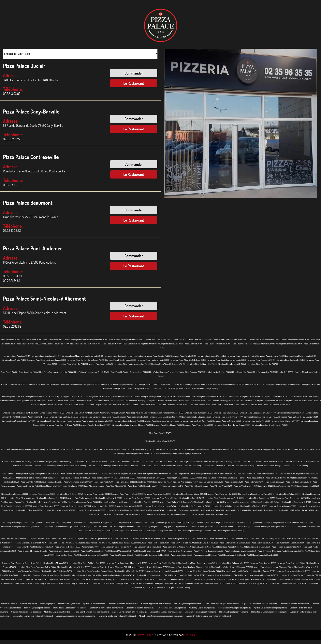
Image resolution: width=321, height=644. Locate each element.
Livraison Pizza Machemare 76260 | (151, 510)
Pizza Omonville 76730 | (212, 397)
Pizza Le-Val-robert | (199, 453)
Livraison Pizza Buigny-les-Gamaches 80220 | (45, 502)
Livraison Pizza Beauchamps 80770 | (261, 498)
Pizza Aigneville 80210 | (309, 474)
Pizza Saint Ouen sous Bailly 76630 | (96, 551)
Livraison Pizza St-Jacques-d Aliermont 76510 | (246, 579)
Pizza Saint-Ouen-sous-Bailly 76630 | (265, 539)
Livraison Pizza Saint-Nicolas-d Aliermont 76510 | (190, 567)
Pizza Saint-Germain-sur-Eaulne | (60, 449)
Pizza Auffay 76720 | (40, 397)
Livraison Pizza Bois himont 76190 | (47, 356)
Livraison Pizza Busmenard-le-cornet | (115, 502)
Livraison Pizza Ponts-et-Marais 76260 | (128, 494)
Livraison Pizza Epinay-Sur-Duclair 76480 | (289, 384)
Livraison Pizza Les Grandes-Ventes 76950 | (270, 425)
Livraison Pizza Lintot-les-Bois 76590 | (166, 417)
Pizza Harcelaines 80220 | (126, 482)
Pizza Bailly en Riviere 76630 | (181, 551)
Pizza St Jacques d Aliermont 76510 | (273, 551)
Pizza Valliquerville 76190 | (271, 344)
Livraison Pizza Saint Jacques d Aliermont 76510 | (287, 579)
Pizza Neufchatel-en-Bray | (12, 449)
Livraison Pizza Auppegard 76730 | (199, 413)
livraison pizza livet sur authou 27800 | (130, 531)
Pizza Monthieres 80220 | (73, 486)
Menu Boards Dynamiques (69, 604)
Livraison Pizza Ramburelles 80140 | (51, 498)
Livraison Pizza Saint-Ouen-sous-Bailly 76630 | (37, 567)
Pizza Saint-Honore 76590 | (200, 405)
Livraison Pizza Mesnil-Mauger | (269, 466)
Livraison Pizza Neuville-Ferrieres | (125, 466)
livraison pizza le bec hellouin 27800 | (261, 522)
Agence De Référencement (94, 604)
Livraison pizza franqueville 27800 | (98, 531)
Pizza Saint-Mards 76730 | (256, 397)
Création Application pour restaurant (156, 604)
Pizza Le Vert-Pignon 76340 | (246, 486)
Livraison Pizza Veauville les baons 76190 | (169, 364)
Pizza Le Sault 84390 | (154, 486)
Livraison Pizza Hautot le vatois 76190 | (154, 360)
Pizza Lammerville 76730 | (234, 397)
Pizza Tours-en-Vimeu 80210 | (137, 474)
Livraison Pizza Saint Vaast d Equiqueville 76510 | (300, 575)
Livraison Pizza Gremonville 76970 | (263, 364)
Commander (134, 73)
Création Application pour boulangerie (200, 612)
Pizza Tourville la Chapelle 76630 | (239, 555)
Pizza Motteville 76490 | (174, 344)
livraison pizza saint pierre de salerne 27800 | (48, 522)
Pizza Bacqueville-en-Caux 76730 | (188, 397)
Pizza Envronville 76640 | (293, 344)
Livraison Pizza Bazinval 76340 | (165, 498)
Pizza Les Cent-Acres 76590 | (301, 401)
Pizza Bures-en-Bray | (201, 449)
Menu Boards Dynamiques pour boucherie (92, 612)
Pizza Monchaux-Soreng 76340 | (299, 482)
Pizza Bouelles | (237, 449)
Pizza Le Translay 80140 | (174, 486)
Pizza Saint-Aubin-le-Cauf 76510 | (66, 539)
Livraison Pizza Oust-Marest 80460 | (181, 510)
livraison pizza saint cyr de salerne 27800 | (200, 531)
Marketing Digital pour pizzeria (202, 608)
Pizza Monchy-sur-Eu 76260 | (29, 486)
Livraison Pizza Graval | (150, 466)
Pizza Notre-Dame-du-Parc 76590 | (275, 401)
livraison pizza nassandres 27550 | (192, 527)
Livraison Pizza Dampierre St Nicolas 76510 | (117, 575)
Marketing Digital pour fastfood (37, 608)
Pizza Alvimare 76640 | (198, 340)
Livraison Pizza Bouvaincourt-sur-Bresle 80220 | (226, 498)
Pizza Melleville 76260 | (255, 482)
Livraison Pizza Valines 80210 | (289, 494)
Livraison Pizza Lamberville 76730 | (64, 417)
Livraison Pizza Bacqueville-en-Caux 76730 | (258, 413)
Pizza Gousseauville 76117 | (52, 482)
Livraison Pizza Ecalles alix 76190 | (292, 360)
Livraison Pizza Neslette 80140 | (98, 494)
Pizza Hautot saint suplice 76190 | (218, 344)
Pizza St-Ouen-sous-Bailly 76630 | (154, 551)
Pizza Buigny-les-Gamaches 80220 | (181, 478)
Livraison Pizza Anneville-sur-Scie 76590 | (262, 417)
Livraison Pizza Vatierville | (143, 462)
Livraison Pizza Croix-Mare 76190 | (213, 356)
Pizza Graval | (310, 449)
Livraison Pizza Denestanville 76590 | (134, 417)
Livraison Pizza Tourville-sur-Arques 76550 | (233, 425)
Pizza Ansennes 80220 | (12, 478)
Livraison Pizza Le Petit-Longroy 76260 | (161, 506)
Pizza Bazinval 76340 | (32, 478)
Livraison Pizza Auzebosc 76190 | (18, 356)
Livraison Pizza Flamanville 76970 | (242, 356)
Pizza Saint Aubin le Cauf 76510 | (232, 547)
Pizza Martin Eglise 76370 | (182, 555)
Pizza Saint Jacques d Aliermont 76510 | (241, 551)
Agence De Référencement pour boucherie (129, 612)
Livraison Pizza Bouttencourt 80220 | (292, 498)
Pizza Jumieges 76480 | (140, 372)
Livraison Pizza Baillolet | (274, 462)
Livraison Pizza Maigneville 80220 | (92, 510)
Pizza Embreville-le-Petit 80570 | (279, 478)
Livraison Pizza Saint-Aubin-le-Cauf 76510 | (88, 563)
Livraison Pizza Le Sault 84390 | (235, 510)
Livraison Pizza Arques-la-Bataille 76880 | (294, 571)
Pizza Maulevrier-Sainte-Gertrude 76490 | (60, 340)
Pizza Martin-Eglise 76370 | (263, 543)
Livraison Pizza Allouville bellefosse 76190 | (189, 360)
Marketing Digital (48, 604)
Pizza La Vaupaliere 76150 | (265, 372)
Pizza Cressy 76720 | (57, 397)
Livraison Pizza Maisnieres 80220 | (283, 506)
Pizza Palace (145, 635)
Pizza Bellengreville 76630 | (179, 539)
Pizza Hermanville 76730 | (124, 397)
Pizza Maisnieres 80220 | (275, 482)
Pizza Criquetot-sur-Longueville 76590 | (223, 401)
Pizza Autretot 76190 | (118, 340)
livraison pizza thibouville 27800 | (128, 527)
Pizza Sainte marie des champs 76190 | (265, 340)
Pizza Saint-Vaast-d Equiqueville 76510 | (97, 539)
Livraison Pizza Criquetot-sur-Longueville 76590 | (94, 421)
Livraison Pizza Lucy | (63, 462)
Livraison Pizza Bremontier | (215, 466)
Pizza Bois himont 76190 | (32, 340)
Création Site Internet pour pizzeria (140, 608)
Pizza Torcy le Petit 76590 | (300, 551)
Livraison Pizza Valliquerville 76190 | (202, 364)
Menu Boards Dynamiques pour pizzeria (234, 608)
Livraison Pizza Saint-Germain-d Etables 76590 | (132, 425)
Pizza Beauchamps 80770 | (103, 478)
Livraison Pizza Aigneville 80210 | (109, 498)
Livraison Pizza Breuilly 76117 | (192, 498)
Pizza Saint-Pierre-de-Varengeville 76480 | (56, 372)
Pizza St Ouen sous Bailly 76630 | (125, 551)
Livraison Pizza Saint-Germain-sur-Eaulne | (91, 462)
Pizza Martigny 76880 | (91, 547)
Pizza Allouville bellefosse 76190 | (56, 344)
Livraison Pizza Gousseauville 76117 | (297, 502)
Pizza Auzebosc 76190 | (11, 340)
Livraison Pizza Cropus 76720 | (104, 413)
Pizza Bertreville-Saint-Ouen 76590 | (304, 397)
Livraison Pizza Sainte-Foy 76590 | (257, 421)
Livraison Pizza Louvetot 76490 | (101, 364)
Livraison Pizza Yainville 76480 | (158, 384)
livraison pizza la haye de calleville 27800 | (167, 522)
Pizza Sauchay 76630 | (200, 539)
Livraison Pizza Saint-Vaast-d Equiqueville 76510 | (127, 563)
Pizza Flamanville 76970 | (178, 340)
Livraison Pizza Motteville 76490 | (73, 364)
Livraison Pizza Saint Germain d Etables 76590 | (180, 583)
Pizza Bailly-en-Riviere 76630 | (294, 539)
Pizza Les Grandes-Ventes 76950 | (277, 405)
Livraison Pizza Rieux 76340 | (209, 510)
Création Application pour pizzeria (172, 608)
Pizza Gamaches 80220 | (12, 474)
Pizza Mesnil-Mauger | (181, 453)
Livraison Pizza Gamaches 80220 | (15, 494)
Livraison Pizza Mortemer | (99, 466)
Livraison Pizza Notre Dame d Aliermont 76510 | (60, 579)
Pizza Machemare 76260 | (95, 486)
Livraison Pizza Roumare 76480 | (257, 384)
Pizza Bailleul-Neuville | (221, 449)
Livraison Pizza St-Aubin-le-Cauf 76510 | (153, 575)
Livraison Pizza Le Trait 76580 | (164, 388)
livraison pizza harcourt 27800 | (198, 522)
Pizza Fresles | (173, 449)
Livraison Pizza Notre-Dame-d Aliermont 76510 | (198, 563)
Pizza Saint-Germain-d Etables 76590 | (173, 405)
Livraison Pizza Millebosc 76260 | (226, 506)
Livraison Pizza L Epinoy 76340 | (71, 494)
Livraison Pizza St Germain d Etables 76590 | (219, 583)
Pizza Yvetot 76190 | (241, 340)
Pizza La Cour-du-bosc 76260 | (212, 482)
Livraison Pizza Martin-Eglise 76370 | (130, 571)
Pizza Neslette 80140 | (70, 474)
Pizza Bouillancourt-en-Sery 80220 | (151, 478)
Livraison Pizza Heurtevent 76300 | (46, 506)
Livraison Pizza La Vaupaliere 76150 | (135, 388)
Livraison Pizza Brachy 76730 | (227, 413)
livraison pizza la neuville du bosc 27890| (223, 527)
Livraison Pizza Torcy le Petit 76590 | (42, 583)
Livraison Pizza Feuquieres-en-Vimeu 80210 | (257, 494)
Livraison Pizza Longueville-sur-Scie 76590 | (21, 413)
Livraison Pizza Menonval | (120, 462)
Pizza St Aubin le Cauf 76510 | (259, 547)
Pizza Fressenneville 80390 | (161, 474)
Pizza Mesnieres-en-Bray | (139, 449)
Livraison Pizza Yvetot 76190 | (14, 360)
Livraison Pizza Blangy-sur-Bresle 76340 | (82, 502)
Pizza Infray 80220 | (145, 482)
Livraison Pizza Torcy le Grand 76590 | (74, 583)
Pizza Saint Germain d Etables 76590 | (126, 555)
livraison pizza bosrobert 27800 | (80, 522)
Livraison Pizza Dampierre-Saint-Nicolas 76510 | (23, 563)
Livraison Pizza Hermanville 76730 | (169, 413)
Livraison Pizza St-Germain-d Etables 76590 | (141, 583)
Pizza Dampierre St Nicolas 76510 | (177, 547)
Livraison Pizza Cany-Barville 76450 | (161, 441)
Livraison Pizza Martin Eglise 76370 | (253, 583)
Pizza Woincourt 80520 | (289, 474)
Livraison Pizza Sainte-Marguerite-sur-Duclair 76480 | (122, 384)
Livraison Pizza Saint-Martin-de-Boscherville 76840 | (221, 384)
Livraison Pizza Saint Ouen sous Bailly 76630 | (100, 579)
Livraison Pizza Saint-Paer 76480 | (42, 384)
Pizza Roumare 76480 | (195, 372)
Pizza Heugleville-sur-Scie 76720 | (98, 397)
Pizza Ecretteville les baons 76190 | (296, 340)
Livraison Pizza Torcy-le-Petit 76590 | (199, 425)
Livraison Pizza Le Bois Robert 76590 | (106, 583)
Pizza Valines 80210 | (211, 474)
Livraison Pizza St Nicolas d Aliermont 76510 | (111, 567)
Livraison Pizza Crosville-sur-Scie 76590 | (19, 421)
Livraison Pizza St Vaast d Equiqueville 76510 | (21, 579)
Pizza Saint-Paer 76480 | (29, 372)
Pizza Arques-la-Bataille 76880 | (68, 547)
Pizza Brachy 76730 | (164, 397)
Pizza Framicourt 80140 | (304, 478)
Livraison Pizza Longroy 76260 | (43, 494)
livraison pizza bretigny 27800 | (16, 522)
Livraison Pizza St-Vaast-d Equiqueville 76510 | (260, 575)
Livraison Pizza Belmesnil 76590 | (129, 421)
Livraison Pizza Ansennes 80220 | (137, 498)
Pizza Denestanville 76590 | (12, 401)
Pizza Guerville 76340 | (30, 482)
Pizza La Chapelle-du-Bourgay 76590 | (136, 401)
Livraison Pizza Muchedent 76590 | (286, 421)
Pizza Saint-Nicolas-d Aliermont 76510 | (64, 543)
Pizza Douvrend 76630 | (240, 539)
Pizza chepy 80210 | (228, 474)
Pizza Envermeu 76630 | (220, 539)
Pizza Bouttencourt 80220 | (125, 478)
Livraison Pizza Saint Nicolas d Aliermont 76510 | (232, 567)
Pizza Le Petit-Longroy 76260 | (186, 482)
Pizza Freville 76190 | (136, 340)
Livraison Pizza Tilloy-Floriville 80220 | (294, 510)
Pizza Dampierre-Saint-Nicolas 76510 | (17, 539)
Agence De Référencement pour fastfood (106, 608)
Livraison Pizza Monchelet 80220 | (29, 510)
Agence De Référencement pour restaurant (259, 604)
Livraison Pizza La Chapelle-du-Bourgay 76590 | (299, 417)
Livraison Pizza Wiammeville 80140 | (185, 514)
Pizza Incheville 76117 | (163, 482)
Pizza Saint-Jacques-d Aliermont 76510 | (131, 543)
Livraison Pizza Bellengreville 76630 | (235, 563)
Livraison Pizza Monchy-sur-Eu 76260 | (60, 510)
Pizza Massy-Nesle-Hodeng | (256, 449)
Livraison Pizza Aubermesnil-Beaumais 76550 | (165, 571)
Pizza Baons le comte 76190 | (220, 340)
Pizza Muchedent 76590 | (74, 405)
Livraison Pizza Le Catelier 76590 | (228, 421)
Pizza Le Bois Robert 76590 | (68, 555)
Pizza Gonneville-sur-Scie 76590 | (193, 401)
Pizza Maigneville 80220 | (52, 486)
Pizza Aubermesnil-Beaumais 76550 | (290, 543)
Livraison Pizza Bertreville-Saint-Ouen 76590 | (99, 417)
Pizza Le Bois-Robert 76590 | (145, 405)
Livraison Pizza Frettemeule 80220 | (238, 502)
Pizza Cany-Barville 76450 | (160, 433)
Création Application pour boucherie (26, 612)
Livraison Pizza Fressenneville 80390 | (222, 494)
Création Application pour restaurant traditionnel (76, 616)
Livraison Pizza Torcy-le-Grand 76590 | (63, 425)
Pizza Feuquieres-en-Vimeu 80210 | (187, 474)
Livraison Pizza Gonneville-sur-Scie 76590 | (55, 421)
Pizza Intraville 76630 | (27, 547)
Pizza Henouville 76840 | (243, 372)
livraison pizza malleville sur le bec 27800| (228, 522)
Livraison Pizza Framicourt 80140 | (209, 502)
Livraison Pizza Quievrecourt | (230, 462)
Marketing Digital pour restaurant (188, 604)
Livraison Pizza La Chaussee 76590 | (197, 417)
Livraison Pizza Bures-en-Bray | (298, 462)
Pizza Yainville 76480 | (120, 372)
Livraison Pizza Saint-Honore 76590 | (168, 425)
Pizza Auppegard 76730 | (145, 397)
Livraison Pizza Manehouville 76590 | (228, 417)
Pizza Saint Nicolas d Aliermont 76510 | (98, 543)
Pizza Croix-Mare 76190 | (156, 340)
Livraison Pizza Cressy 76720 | (78, 413)
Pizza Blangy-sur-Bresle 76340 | (210, 478)
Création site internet (9, 604)
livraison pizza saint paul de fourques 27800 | (164, 531)
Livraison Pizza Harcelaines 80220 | (75, 506)
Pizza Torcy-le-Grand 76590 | (120, 405)
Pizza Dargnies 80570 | (256, 478)
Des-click (189, 635)
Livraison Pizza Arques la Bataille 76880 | (173, 587)
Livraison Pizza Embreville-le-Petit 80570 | (176, 502)
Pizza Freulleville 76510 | (124, 539)
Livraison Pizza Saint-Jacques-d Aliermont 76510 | (273, 567)
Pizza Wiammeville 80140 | (286, 486)
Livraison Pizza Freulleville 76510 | (163, 563)
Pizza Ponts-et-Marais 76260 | (92, 474)
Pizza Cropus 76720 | (75, 397)
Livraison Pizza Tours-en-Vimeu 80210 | (189, 494)
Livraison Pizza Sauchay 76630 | (264, 563)
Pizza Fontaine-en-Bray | (161, 453)
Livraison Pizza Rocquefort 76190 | (262, 360)
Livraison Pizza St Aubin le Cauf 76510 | (223, 575)
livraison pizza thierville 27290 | (231, 531)
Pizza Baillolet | (186, 449)
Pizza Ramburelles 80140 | (268, 474)
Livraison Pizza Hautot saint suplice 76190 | (133, 364)
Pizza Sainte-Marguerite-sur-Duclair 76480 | (92, 372)
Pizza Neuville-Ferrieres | (293, 449)
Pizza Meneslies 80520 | (114, 474)
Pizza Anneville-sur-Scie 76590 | (106, 401)
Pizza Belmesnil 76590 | (250, 401)
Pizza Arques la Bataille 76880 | (266, 555)
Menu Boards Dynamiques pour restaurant (222, 604)
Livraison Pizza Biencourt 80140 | (22, 498)
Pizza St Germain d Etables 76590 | (156, 555)
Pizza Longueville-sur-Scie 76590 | (17, 397)
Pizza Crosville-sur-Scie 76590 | (165, 401)
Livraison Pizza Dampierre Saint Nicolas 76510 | (40, 575)
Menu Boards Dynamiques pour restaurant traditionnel (161, 616)
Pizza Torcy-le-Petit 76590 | (223, 405)
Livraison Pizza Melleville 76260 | (254, 506)
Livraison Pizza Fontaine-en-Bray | (241, 466)
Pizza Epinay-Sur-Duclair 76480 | (218, 372)
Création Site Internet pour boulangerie (166, 612)
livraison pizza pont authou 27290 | (108, 522)
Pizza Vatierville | (96, 449)
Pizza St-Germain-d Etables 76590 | (95, 555)
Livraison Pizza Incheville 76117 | (129, 506)
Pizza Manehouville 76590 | (81, 401)
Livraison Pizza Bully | (193, 466)
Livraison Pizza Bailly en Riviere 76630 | (210, 579)
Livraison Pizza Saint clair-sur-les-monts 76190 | (228, 360)
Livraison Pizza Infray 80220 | (103, 506)
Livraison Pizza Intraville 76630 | (236, 571)
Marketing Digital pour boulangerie (234, 612)
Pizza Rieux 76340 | (136, 486)
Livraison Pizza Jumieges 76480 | (185, 384)
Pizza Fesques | (30, 449)
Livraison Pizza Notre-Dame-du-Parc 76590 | (162, 421)
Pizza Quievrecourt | (158, 449)
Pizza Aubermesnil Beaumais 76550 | (209, 555)
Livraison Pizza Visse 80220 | (158, 514)
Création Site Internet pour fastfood (294, 604)
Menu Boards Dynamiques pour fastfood (70, 608)
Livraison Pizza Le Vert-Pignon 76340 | (129, 514)
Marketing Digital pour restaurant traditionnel (117, 616)
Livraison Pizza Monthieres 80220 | (121, 510)
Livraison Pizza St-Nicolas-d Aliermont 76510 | (150, 567)
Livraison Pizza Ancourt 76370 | (263, 571)
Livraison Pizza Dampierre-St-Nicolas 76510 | (79, 575)
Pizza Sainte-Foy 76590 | (53, 405)
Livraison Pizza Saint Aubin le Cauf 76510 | (188, 575)
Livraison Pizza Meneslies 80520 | (159, 494)
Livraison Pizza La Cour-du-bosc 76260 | (195, 506)
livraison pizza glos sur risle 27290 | (33, 527)
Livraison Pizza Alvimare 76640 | (271, 356)
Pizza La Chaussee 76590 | (59, 401)
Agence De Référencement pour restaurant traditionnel (209, 616)
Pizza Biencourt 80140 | (247, 474)
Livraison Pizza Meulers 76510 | (56, 563)
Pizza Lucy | (42, 449)
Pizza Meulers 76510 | (42, 539)
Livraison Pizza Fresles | (253, 462)
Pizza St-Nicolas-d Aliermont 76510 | (32, 543)
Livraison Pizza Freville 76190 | (185, 356)
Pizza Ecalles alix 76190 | (134, 344)
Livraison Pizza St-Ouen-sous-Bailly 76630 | (174, 579)
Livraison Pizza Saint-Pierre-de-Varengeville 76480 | (78, 384)
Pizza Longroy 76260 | (32, 474)
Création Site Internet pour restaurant (123, 604)
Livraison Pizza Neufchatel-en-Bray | (18, 462)
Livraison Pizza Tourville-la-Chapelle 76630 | (203, 571)
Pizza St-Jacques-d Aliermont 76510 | (209, 551)
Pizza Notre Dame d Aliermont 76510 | (64, 551)
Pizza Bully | (130, 453)
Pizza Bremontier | (143, 453)
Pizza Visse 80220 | (266, 486)
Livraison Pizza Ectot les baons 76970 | (121, 360)
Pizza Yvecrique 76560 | (154, 344)
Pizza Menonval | (82, 449)
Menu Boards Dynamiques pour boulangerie (269, 612)
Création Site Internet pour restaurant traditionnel (33, 616)
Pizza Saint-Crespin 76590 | (97, 405)
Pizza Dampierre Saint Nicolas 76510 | (117, 547)
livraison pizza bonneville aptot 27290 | (64, 527)
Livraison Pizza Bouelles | (45, 466)
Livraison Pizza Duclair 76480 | (14, 384)
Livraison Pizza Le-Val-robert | (295, 466)
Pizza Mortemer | (275, 449)
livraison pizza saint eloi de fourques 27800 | (259, 527)
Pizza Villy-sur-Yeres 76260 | (222, 486)
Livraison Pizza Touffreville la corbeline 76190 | (125, 356)
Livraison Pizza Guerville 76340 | (267, 502)
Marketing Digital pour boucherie (58, 612)
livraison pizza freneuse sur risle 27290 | (97, 527)
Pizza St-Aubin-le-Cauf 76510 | (205, 547)
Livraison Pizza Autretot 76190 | (158, 356)
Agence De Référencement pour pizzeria (270, 608)
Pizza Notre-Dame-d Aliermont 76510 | (151, 539)
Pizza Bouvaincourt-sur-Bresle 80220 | (76, 478)
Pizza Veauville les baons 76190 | (246, 344)
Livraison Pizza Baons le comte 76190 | (301, 356)
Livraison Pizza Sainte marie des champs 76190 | (48, 360)
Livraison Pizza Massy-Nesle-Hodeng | (71, 466)
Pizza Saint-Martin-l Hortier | (116, 449)
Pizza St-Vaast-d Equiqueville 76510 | (287, 547)
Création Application (29, 604)
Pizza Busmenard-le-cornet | (235, 478)
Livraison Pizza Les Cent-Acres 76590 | (197, 421)
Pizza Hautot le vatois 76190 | (29, 344)
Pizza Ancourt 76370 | (46, 547)
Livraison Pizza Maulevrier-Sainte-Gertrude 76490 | (83, 356)
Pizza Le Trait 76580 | (285, 372)
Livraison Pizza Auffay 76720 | (53, 413)
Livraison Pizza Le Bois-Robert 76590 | (96, 425)
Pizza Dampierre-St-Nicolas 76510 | (148, 547)
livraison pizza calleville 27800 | (135, 522)
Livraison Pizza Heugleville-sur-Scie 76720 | (136, 413)
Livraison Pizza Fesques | (43, 462)
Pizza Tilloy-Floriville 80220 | (197, 486)
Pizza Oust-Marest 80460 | (116, 486)
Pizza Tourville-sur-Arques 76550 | (249, 405)
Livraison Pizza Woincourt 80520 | (81, 498)
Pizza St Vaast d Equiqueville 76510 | (33, 551)
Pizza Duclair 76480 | (10, 372)
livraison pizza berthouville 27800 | (292, 522)
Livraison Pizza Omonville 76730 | (291, 413)
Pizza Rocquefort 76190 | (112, 344)
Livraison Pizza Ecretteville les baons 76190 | (86, 360)
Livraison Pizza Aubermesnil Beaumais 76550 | (288, 583)
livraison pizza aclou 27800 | (289, 527)
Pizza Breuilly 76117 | (51, 478)
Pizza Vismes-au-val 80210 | (309, 486)
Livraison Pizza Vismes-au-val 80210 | (217, 514)
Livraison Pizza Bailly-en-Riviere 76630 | (74, 567)
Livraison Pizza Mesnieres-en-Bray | (202, 462)
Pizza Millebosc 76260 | (235, 482)
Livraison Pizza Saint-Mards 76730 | (34, 417)
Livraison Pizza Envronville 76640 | (233, 364)
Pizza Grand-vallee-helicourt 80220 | (79, 482)
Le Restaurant (134, 83)
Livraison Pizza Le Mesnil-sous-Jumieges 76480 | (198, 388)
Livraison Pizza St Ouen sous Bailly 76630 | (138, 579)
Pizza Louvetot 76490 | (194, 344)
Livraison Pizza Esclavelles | (172, 466)
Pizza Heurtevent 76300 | (104, 482)
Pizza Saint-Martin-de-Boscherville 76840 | (167, 372)
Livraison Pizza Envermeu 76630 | (292, 563)
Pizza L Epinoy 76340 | (51, 474)
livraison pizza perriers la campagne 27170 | (160, 527)
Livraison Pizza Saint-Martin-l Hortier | (171, 462)
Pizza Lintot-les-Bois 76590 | (35, 401)
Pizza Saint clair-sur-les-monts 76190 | (86, 344)
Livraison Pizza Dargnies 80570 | (144, 502)
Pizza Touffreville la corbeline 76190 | (93, 340)
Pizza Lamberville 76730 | (278, 397)
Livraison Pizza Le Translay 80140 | (263, 510)
